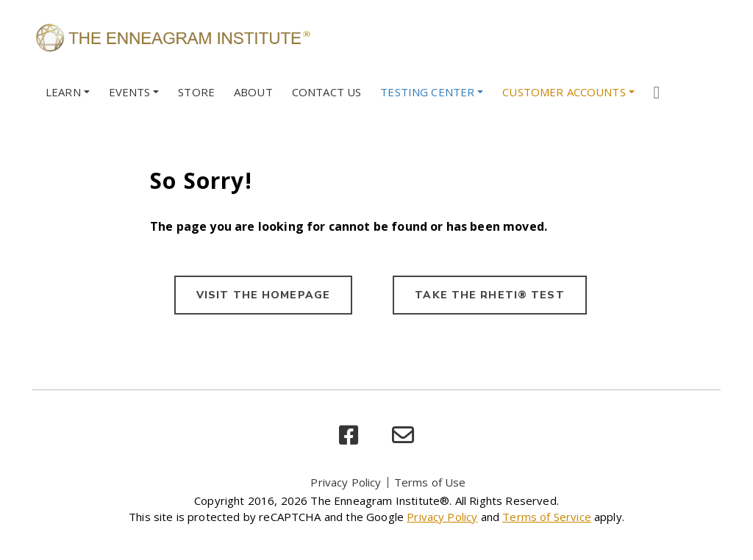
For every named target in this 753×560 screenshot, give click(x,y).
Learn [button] (63, 92)
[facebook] (349, 435)
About (253, 92)
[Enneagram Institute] (172, 37)
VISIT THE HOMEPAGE (263, 295)
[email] (403, 435)
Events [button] (130, 92)
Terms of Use (430, 482)
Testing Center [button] (427, 92)
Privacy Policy (346, 482)
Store (196, 92)
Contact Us (327, 92)
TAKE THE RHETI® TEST (489, 295)
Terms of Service (547, 517)
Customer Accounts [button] (564, 92)
